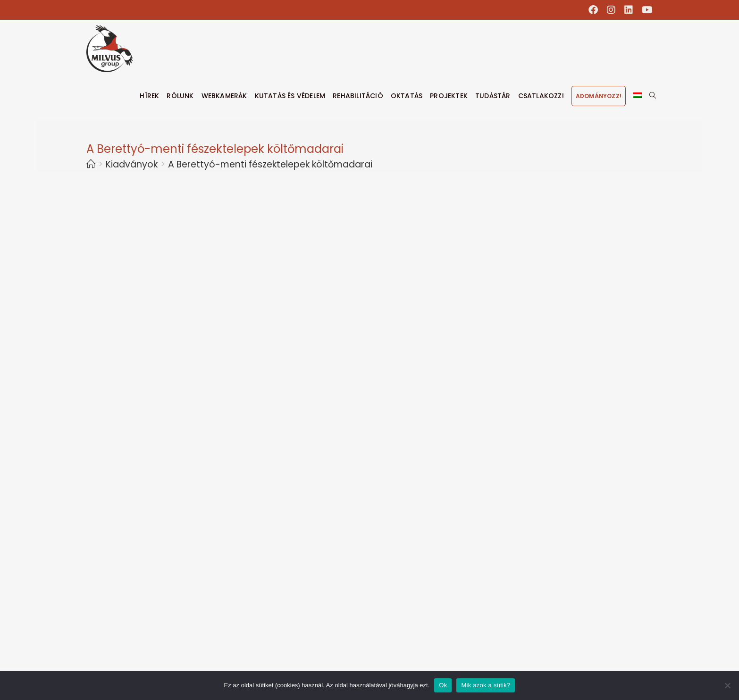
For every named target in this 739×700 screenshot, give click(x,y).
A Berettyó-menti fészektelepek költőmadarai (270, 164)
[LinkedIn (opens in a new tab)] (629, 10)
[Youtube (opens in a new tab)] (645, 10)
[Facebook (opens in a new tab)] (593, 10)
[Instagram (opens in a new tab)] (611, 10)
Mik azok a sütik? (486, 685)
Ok (443, 685)
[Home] (91, 164)
